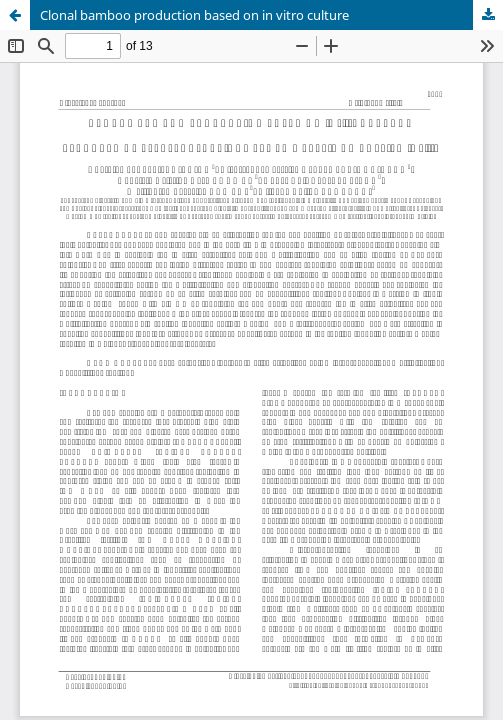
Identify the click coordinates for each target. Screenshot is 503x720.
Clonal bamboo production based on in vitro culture (194, 15)
